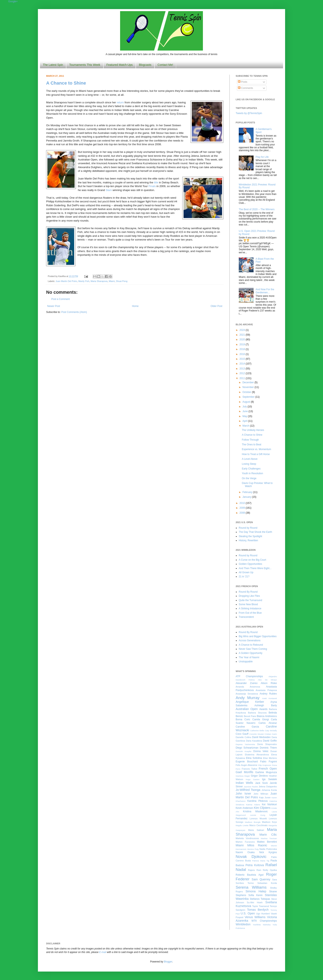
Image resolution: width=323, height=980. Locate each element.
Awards (263, 709)
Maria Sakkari (256, 830)
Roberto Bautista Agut (250, 875)
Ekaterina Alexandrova (257, 755)
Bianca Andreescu (267, 716)
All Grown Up (246, 572)
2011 (243, 378)
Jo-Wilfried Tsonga (248, 790)
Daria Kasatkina (254, 741)
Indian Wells (244, 783)
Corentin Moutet (256, 734)
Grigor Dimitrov (259, 776)
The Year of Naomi (249, 657)
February (248, 492)
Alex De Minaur (267, 680)
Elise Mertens (270, 758)
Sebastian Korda (267, 883)
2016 (243, 354)
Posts (243, 82)
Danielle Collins (243, 737)
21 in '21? (244, 577)
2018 (243, 349)
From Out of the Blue (250, 613)
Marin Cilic (268, 835)
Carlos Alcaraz (268, 723)
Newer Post (54, 306)
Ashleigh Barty (266, 705)
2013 (243, 369)
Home (135, 306)
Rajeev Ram (255, 870)
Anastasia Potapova (266, 690)
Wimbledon (243, 924)
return (120, 102)
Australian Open (247, 709)
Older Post (216, 306)
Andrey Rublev (268, 694)
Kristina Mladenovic (255, 811)
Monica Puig (253, 849)
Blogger (168, 962)
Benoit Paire (250, 716)
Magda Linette (242, 825)
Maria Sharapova (99, 281)
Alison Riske (269, 683)
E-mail (103, 952)
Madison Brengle (253, 822)
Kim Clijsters (262, 808)
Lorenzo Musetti (258, 818)
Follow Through (250, 440)
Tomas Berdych (258, 910)
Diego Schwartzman (247, 748)
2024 (243, 330)
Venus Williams (255, 917)
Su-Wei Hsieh (255, 902)
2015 (243, 359)
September (249, 397)
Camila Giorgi (261, 719)
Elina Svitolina (254, 758)
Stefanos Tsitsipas (260, 899)
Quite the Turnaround (250, 600)
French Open (268, 769)
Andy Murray (248, 698)
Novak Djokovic (251, 857)
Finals (152, 186)
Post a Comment (60, 299)
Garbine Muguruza (266, 772)
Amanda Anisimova (248, 687)
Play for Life (262, 157)
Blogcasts (145, 65)
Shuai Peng (122, 281)
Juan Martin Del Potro (66, 281)
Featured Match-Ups (120, 65)
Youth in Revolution (252, 473)
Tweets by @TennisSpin (249, 113)
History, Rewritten (248, 540)
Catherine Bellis (257, 731)
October (247, 392)
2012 (243, 373)
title (156, 182)
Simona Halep (256, 891)
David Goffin (270, 741)
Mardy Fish (84, 281)
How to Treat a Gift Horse (256, 454)
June (245, 411)
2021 (243, 335)
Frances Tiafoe (250, 769)
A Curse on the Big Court (252, 560)
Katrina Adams (253, 805)
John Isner (243, 794)
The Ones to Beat (252, 445)
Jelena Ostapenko (268, 787)
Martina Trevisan (269, 838)
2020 (243, 340)
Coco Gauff (242, 734)
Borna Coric (243, 719)
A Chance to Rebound (251, 645)
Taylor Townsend (260, 906)
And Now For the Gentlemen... (265, 291)
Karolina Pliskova (257, 801)
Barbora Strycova (257, 713)
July (245, 407)
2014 (243, 364)
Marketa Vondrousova (247, 838)
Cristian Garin (271, 734)
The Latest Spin (53, 65)
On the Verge (249, 478)
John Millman (261, 794)
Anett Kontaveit (269, 698)
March (246, 426)
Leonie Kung (258, 815)
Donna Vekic (261, 751)
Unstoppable (246, 662)
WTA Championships (264, 921)
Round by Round (248, 528)
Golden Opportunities (250, 564)
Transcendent (246, 617)
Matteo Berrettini (267, 842)
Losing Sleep (249, 464)
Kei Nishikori (269, 804)
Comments (245, 88)
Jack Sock (262, 783)
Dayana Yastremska (245, 744)
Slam (109, 190)
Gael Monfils (245, 772)
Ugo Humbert (263, 914)
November (249, 387)
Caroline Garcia (247, 727)
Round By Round (248, 592)
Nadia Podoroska (268, 849)
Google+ (13, 1)
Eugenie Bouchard (247, 762)
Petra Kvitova (255, 865)
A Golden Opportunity (251, 653)
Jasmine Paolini (251, 787)
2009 (243, 508)
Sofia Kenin (256, 895)
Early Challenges (251, 469)
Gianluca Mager (243, 776)
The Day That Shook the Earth (255, 532)
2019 (243, 344)
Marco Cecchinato (258, 825)
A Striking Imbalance (250, 609)
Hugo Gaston (253, 779)
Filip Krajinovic (265, 765)
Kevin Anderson (244, 808)
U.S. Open (248, 913)
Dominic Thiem (268, 748)
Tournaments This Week (85, 65)
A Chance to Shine (66, 83)
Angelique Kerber (250, 702)
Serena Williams (251, 887)
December (249, 382)
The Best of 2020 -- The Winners (257, 209)
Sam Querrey (261, 879)
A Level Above (250, 459)
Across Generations (250, 640)
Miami (112, 281)
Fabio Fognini (269, 762)
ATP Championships (249, 676)
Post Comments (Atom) (74, 312)
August (247, 402)
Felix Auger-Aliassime (246, 765)
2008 (243, 513)
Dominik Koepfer (244, 751)
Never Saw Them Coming (253, 649)
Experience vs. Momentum (256, 449)
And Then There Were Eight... (255, 568)
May (245, 416)
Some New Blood (248, 604)
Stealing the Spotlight (250, 536)
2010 (243, 503)
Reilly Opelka (270, 870)
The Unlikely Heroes (253, 430)
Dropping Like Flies (249, 596)
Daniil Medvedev (261, 737)
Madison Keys (269, 822)
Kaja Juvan (265, 797)
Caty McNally (271, 731)
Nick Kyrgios (268, 852)
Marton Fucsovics (245, 842)
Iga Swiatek (269, 779)
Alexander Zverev (247, 683)
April (245, 421)
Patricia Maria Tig (261, 861)
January (247, 497)
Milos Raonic (257, 845)
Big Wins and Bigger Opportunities (258, 636)
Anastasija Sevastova (247, 694)
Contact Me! (165, 65)
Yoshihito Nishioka (262, 925)
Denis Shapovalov (267, 744)
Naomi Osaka (245, 852)
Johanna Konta (269, 790)
